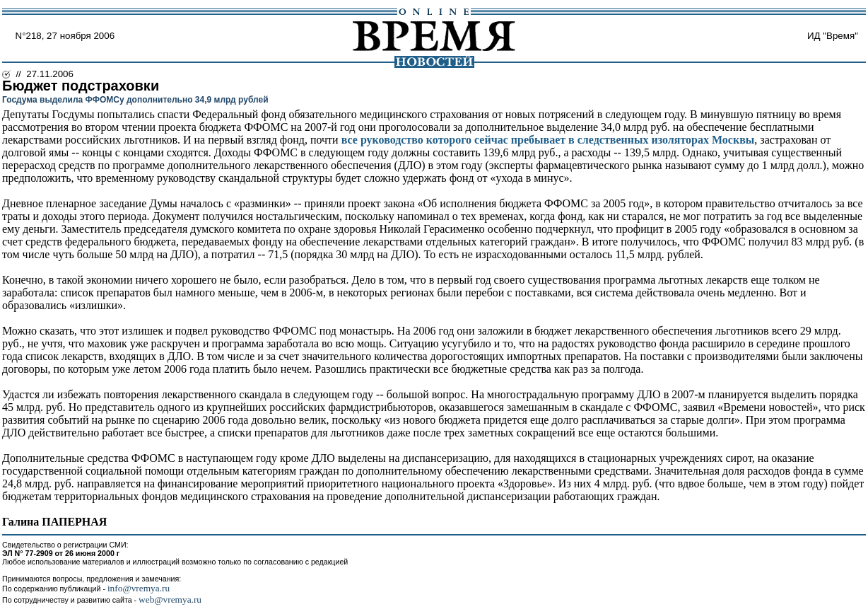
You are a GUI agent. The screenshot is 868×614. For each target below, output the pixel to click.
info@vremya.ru (139, 588)
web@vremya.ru (170, 599)
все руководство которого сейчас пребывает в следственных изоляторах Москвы (548, 140)
